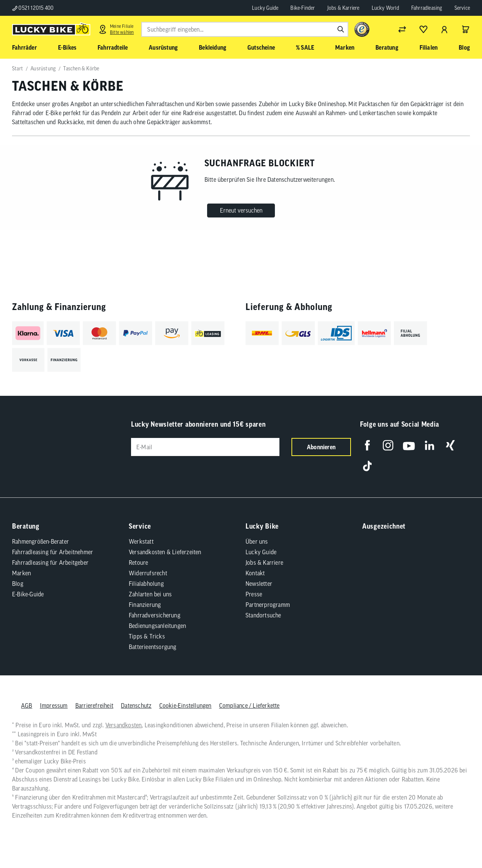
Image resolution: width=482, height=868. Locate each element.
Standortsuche (263, 615)
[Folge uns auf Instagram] (388, 445)
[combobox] (245, 29)
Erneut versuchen (241, 210)
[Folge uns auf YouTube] (409, 445)
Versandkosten (124, 725)
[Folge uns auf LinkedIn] (429, 445)
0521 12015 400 (33, 8)
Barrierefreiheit (94, 705)
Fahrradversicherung (155, 615)
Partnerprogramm (268, 605)
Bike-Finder (303, 8)
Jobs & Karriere (343, 8)
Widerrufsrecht (148, 573)
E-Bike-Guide (28, 594)
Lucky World (385, 8)
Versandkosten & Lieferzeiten (165, 552)
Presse (254, 594)
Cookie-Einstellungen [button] (185, 705)
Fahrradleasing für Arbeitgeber (50, 562)
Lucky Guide (265, 8)
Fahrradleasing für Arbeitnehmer (53, 552)
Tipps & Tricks (147, 636)
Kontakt (255, 573)
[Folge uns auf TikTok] (367, 466)
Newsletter (259, 584)
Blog (18, 584)
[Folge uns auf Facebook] (367, 445)
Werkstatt (141, 541)
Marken (21, 573)
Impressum (54, 705)
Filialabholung (146, 584)
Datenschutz (136, 705)
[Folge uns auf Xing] (450, 445)
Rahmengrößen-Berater (40, 541)
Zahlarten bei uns (150, 594)
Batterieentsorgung (153, 647)
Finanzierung (145, 605)
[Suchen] (341, 29)
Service (462, 8)
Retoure (138, 562)
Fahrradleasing (427, 8)
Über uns (257, 541)
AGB (27, 705)
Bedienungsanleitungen (157, 626)
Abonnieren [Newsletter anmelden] (321, 447)
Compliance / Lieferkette (249, 705)
